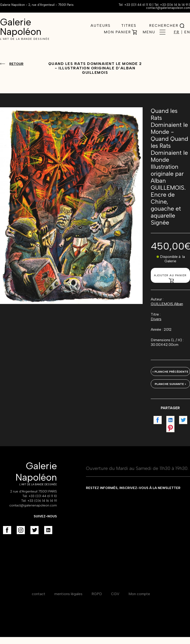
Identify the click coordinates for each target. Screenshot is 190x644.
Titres (129, 25)
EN (187, 32)
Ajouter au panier (170, 278)
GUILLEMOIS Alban (167, 304)
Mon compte (139, 594)
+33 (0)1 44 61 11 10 (138, 5)
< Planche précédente (170, 372)
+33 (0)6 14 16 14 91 (174, 5)
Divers (156, 319)
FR (177, 32)
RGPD (97, 594)
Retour (16, 64)
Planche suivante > (170, 384)
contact (39, 594)
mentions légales (68, 594)
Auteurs (101, 25)
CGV (115, 594)
